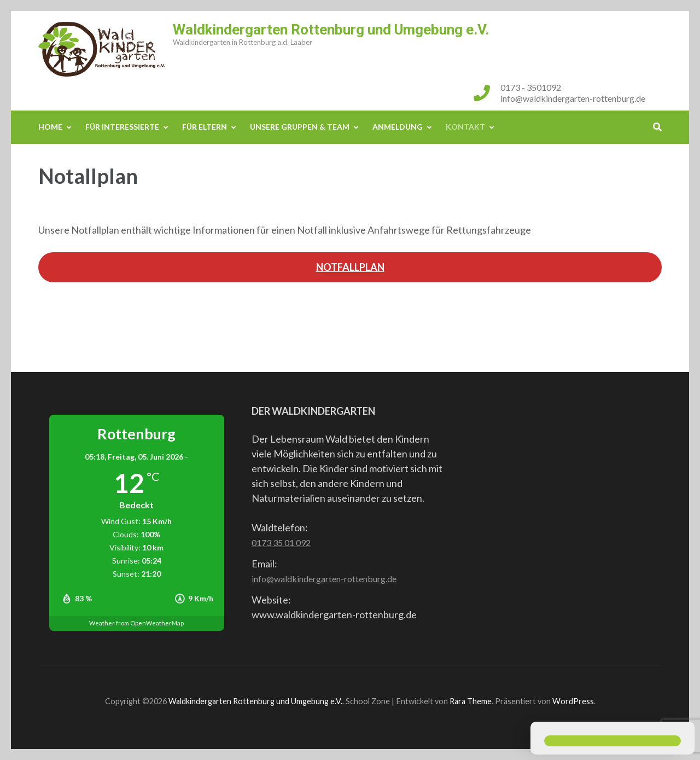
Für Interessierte (122, 127)
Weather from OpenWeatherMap (136, 623)
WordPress (573, 701)
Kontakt (465, 127)
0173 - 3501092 (531, 87)
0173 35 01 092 (281, 543)
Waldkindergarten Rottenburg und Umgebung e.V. (331, 30)
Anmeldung (398, 127)
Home (50, 127)
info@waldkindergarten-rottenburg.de (573, 98)
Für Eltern (205, 127)
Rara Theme (471, 701)
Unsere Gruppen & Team (300, 127)
